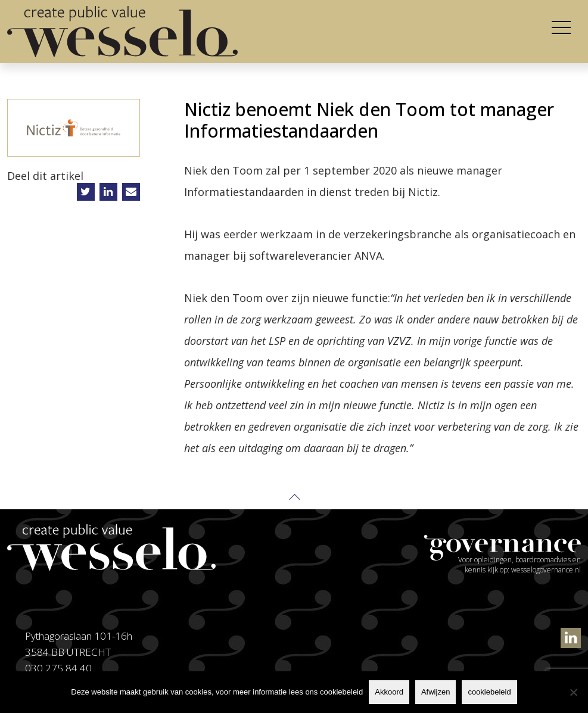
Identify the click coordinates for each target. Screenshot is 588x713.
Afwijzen (435, 692)
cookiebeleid (489, 692)
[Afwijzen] (573, 692)
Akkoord (389, 692)
